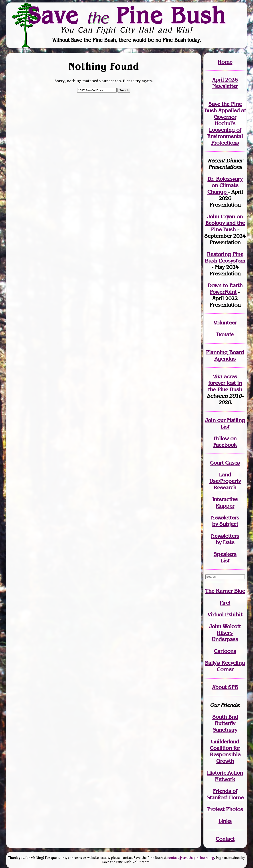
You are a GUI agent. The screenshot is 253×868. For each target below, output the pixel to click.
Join (210, 420)
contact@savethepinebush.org (191, 858)
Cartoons (225, 651)
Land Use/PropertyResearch (225, 481)
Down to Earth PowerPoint (225, 289)
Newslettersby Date (225, 539)
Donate (225, 334)
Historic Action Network (225, 776)
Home (225, 62)
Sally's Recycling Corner (225, 666)
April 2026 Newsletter (225, 83)
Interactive (225, 499)
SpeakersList (225, 557)
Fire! (225, 603)
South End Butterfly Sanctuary (225, 723)
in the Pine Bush (225, 386)
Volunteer (225, 323)
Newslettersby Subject (225, 521)
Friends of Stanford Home (225, 794)
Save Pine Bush (127, 15)
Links (225, 821)
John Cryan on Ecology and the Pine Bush (225, 223)
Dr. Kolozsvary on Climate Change (225, 185)
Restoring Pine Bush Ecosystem (225, 257)
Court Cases (225, 463)
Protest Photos (225, 809)
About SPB (225, 687)
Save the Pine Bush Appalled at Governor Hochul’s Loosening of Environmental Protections (225, 123)
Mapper (225, 506)
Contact (225, 839)
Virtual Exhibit (225, 615)
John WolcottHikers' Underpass (225, 633)
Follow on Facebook (225, 442)
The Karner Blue (225, 591)
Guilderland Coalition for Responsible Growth (225, 751)
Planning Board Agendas (225, 355)
